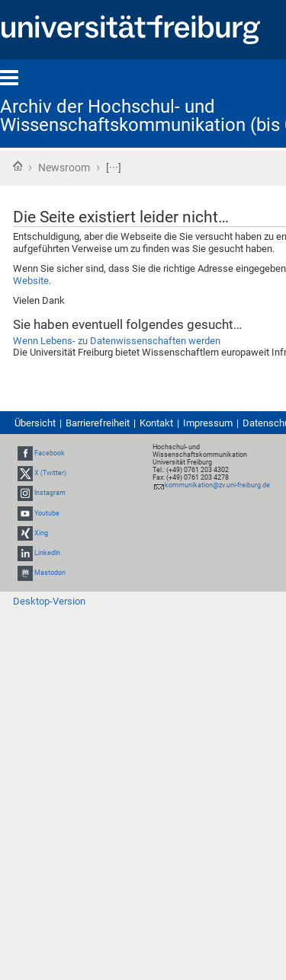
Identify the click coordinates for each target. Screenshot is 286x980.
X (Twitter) (50, 473)
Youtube (47, 513)
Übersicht (35, 423)
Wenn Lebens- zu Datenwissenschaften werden (117, 341)
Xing (41, 533)
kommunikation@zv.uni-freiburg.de (217, 485)
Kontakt (156, 423)
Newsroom (64, 168)
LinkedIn (47, 553)
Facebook (50, 453)
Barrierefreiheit (98, 423)
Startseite (18, 166)
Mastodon (50, 573)
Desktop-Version (49, 601)
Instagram (50, 493)
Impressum (208, 423)
